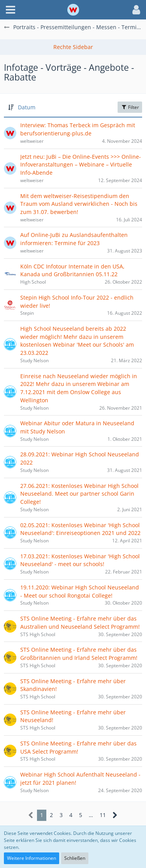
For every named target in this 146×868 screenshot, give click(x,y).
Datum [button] (27, 107)
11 (103, 815)
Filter (130, 107)
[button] (11, 10)
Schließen (75, 858)
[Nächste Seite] (115, 815)
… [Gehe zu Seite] (91, 815)
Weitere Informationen (32, 858)
